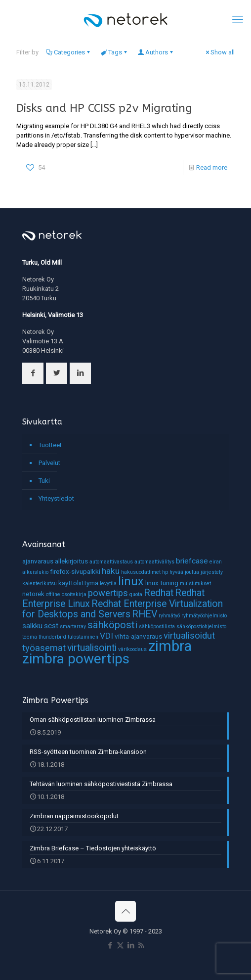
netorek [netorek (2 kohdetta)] (33, 594)
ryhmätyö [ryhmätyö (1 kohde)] (169, 616)
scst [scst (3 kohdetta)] (51, 626)
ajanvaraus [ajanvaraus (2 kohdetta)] (38, 561)
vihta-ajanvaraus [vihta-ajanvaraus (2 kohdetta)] (138, 636)
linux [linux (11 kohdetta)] (131, 581)
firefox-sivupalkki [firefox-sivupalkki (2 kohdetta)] (75, 571)
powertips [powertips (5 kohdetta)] (108, 593)
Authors (156, 52)
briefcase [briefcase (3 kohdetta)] (192, 561)
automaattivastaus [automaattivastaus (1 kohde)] (111, 562)
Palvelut (49, 463)
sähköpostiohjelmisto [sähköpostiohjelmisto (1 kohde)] (201, 627)
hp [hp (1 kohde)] (165, 572)
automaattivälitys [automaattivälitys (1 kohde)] (154, 562)
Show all (219, 52)
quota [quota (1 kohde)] (136, 594)
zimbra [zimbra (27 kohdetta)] (170, 646)
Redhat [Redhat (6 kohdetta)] (159, 593)
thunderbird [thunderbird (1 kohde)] (52, 637)
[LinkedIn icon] (131, 945)
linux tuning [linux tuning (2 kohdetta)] (162, 583)
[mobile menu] (238, 20)
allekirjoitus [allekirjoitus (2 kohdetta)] (71, 561)
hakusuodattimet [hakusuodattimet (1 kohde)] (141, 572)
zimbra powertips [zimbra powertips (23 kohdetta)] (76, 659)
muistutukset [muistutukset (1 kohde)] (195, 583)
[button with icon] (33, 373)
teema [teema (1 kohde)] (30, 637)
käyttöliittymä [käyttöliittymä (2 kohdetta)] (78, 583)
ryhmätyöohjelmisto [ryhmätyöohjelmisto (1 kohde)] (204, 616)
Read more (212, 167)
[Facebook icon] (110, 945)
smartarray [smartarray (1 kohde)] (73, 627)
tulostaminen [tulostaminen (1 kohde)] (83, 637)
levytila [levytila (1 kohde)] (108, 583)
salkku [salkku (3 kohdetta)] (32, 626)
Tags (114, 52)
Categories (69, 52)
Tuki (44, 481)
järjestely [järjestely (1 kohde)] (212, 572)
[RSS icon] (141, 945)
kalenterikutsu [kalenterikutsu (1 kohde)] (40, 583)
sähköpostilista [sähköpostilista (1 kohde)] (157, 627)
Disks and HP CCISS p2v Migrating (104, 108)
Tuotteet (50, 445)
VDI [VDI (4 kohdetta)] (106, 636)
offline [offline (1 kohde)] (53, 594)
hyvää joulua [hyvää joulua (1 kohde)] (184, 572)
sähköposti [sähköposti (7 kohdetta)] (112, 625)
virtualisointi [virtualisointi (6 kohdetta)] (92, 648)
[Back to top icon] (125, 911)
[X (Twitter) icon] (120, 945)
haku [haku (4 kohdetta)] (111, 571)
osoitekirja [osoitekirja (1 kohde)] (74, 594)
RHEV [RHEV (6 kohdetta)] (145, 614)
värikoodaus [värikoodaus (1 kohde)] (132, 649)
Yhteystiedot (56, 498)
